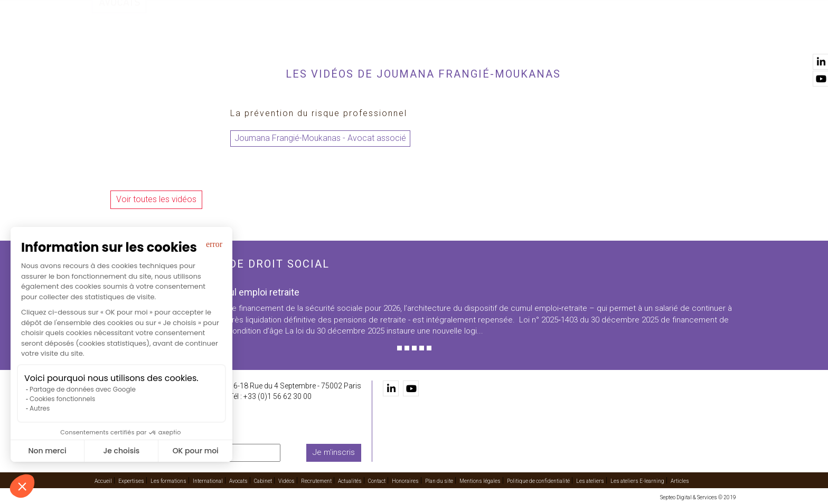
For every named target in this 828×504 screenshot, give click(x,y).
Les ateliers (590, 481)
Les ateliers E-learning (637, 481)
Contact (719, 37)
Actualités (669, 37)
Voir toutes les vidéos (156, 199)
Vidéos (558, 37)
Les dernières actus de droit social (211, 264)
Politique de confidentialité (538, 481)
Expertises (286, 37)
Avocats (475, 37)
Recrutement (609, 37)
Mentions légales (480, 481)
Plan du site (439, 481)
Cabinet (518, 37)
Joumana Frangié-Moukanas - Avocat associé (320, 138)
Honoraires (405, 481)
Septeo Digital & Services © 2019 (698, 497)
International (419, 37)
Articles (680, 481)
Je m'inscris (334, 452)
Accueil (238, 37)
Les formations (349, 37)
